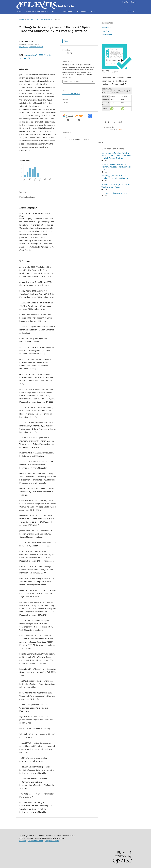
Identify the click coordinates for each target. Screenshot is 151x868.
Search (130, 11)
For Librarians (107, 35)
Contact (23, 841)
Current (19, 11)
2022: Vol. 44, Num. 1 (44, 20)
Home (22, 20)
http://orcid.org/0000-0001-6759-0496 (31, 47)
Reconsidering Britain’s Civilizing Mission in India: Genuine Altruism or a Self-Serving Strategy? (116, 155)
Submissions (68, 11)
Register (125, 2)
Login (133, 2)
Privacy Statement (35, 841)
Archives (30, 20)
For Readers (106, 27)
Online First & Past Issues (37, 11)
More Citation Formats (73, 82)
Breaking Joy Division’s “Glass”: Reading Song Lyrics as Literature (116, 177)
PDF (68, 41)
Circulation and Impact (87, 11)
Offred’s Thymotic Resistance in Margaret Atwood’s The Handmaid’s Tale (116, 167)
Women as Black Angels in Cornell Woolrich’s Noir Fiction (116, 186)
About (54, 11)
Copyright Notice (52, 841)
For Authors (106, 31)
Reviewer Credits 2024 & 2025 (114, 193)
